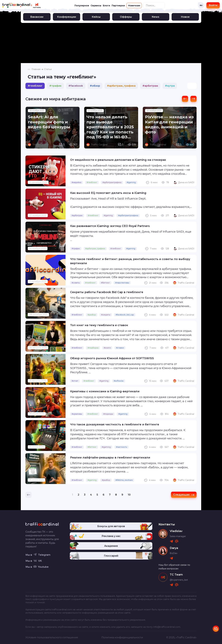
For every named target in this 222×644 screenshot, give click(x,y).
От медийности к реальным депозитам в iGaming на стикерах (118, 160)
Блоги (106, 6)
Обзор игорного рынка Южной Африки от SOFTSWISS (112, 358)
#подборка (93, 348)
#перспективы (122, 283)
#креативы (77, 414)
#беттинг (105, 283)
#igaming (131, 182)
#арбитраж (77, 215)
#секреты (106, 315)
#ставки (120, 348)
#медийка (76, 182)
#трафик (76, 249)
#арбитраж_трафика (95, 249)
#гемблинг (92, 182)
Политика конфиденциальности (122, 637)
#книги (107, 348)
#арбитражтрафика (112, 182)
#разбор (92, 315)
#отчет (75, 381)
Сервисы (96, 6)
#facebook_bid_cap (125, 315)
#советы (76, 283)
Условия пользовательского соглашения (52, 637)
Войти (213, 5)
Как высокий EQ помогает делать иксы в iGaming (108, 193)
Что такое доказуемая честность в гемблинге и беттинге (115, 424)
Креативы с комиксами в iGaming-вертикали (105, 391)
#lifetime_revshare (124, 480)
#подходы (108, 414)
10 (129, 495)
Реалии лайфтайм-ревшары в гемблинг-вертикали (110, 458)
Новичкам (134, 6)
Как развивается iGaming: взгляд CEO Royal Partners (110, 226)
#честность (122, 447)
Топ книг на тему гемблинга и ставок (99, 325)
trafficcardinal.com (62, 610)
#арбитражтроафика (128, 215)
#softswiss (119, 381)
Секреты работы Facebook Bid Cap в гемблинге (107, 292)
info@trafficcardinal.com (167, 627)
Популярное (82, 6)
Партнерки (118, 6)
